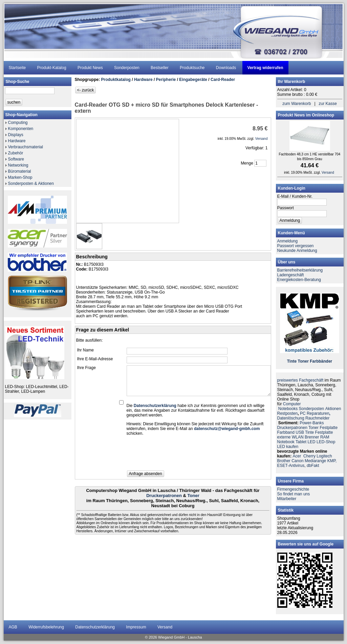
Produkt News (90, 68)
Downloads (226, 68)
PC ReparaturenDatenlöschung (304, 416)
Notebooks (288, 409)
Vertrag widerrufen (265, 68)
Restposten (288, 413)
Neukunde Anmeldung (297, 251)
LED (311, 442)
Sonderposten (127, 68)
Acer (297, 456)
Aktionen (333, 409)
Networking (18, 165)
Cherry (309, 456)
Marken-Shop (20, 177)
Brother (284, 461)
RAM (325, 437)
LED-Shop (326, 442)
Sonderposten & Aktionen (31, 184)
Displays (16, 135)
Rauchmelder (317, 418)
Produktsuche (192, 68)
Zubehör (16, 153)
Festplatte (329, 428)
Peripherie (166, 80)
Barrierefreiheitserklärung (300, 270)
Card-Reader (223, 80)
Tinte (292, 361)
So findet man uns (294, 494)
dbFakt (313, 466)
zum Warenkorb (297, 104)
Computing (18, 123)
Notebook (286, 442)
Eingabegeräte (193, 80)
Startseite (17, 68)
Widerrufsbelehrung (46, 627)
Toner (193, 496)
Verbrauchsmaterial (26, 147)
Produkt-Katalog (52, 68)
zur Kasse (328, 104)
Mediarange (315, 461)
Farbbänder (321, 361)
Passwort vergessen (296, 246)
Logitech (324, 456)
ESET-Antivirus (291, 466)
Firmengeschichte (293, 489)
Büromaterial (20, 171)
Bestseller (160, 68)
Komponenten (21, 129)
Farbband (286, 432)
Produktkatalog (116, 80)
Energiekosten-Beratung (299, 280)
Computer (292, 404)
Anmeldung (288, 241)
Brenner (312, 437)
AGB (13, 627)
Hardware (17, 141)
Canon (297, 461)
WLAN (298, 437)
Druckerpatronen (164, 496)
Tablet (301, 442)
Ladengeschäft (291, 275)
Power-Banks (312, 423)
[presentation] (178, 455)
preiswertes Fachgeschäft (300, 380)
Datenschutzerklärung (95, 627)
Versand (165, 627)
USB (300, 432)
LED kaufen (288, 447)
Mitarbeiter (287, 499)
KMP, (332, 461)
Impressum (136, 627)
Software (16, 159)
